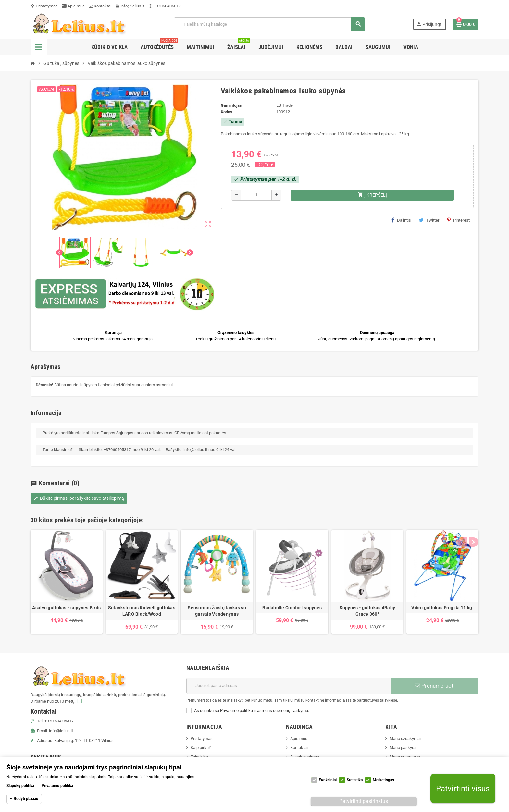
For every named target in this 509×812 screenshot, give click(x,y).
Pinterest (458, 220)
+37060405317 (165, 6)
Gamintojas (231, 105)
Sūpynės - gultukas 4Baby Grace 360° (367, 611)
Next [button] (472, 518)
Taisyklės (199, 757)
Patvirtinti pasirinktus (364, 801)
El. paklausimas (305, 757)
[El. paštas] (289, 686)
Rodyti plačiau (26, 799)
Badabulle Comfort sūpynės (292, 608)
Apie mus (73, 6)
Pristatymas (44, 6)
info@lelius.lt (130, 6)
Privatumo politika (57, 786)
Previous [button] (462, 518)
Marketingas (383, 780)
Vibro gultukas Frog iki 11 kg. (442, 608)
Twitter (429, 220)
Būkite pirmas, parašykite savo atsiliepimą (79, 498)
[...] (80, 701)
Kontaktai (100, 6)
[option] (67, 582)
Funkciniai (328, 780)
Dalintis (401, 220)
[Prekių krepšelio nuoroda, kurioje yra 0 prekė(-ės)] (466, 24)
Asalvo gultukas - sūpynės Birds (66, 608)
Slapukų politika (20, 786)
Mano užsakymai (405, 738)
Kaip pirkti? (201, 748)
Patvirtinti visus (463, 788)
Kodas (227, 112)
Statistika (355, 780)
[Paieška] (269, 24)
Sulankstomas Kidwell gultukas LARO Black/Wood (142, 611)
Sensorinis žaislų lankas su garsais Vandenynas (217, 611)
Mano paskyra (403, 748)
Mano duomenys (405, 757)
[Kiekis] (256, 195)
